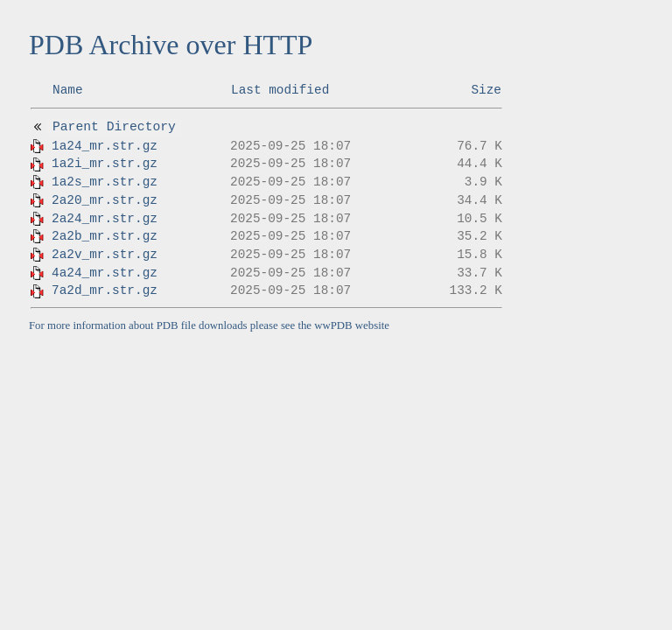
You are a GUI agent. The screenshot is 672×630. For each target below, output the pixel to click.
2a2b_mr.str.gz (105, 236)
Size (486, 90)
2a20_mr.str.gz (105, 200)
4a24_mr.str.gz (105, 273)
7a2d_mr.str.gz (105, 290)
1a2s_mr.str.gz (105, 182)
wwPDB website (352, 325)
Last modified (280, 90)
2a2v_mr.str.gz (105, 255)
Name (68, 90)
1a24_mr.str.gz (105, 146)
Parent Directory (114, 127)
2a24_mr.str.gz (105, 219)
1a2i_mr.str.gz (105, 164)
